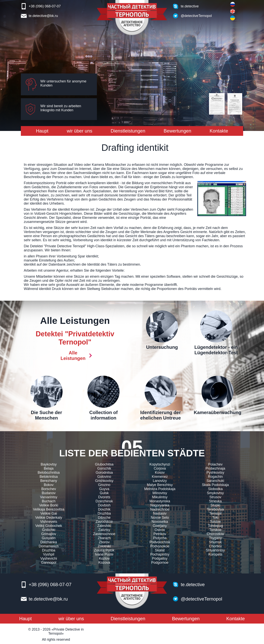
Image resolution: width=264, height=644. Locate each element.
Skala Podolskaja (215, 485)
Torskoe (215, 530)
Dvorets (104, 497)
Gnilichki (49, 530)
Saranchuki (215, 481)
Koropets (215, 554)
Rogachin (215, 477)
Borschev (49, 489)
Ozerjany (160, 526)
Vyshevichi (49, 558)
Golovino (104, 477)
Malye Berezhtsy (160, 485)
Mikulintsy (160, 497)
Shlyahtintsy (215, 550)
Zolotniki (104, 546)
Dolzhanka (49, 542)
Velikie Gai (49, 513)
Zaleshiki (104, 526)
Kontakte (219, 131)
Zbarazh (104, 538)
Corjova (160, 468)
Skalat (160, 550)
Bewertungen (177, 131)
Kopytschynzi (160, 464)
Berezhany (49, 481)
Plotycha (160, 538)
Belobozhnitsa (49, 473)
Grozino (104, 485)
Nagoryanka (160, 505)
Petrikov (160, 534)
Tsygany (215, 538)
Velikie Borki (49, 505)
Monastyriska (160, 501)
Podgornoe (160, 563)
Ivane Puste (104, 554)
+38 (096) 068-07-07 (45, 6)
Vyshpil (49, 554)
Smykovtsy (215, 493)
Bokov (49, 485)
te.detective (190, 6)
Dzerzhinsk (104, 501)
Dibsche (104, 518)
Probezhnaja (215, 468)
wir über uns (80, 131)
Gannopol (49, 563)
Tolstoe (215, 522)
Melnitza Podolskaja (160, 489)
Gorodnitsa (104, 473)
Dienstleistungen (128, 131)
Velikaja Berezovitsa (49, 509)
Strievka (215, 501)
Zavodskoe (104, 522)
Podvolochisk (160, 542)
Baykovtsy (49, 464)
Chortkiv (215, 546)
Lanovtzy (160, 481)
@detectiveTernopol (196, 16)
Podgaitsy (160, 558)
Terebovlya (215, 509)
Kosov (160, 473)
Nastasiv (160, 513)
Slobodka (215, 489)
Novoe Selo (160, 518)
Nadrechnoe (160, 509)
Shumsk (215, 542)
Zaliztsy (104, 530)
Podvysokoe (160, 546)
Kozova (104, 563)
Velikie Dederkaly (49, 518)
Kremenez (160, 477)
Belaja (49, 468)
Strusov (215, 497)
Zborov (104, 542)
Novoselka (160, 522)
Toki (215, 518)
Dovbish (104, 505)
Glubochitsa (104, 464)
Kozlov (104, 558)
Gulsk (104, 493)
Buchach (49, 501)
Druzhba (49, 550)
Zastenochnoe (104, 534)
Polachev (215, 464)
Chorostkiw (215, 534)
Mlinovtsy (160, 493)
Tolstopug (215, 526)
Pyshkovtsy (215, 473)
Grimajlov (49, 534)
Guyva (104, 489)
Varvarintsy (49, 497)
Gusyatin (49, 538)
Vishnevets (49, 522)
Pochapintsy (160, 554)
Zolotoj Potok (104, 550)
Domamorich (49, 546)
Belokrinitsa (49, 477)
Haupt (42, 131)
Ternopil (215, 513)
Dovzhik (104, 509)
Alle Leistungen (73, 356)
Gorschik (104, 468)
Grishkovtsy (104, 481)
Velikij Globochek (49, 526)
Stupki (215, 505)
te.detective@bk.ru (43, 16)
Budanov (49, 493)
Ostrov (160, 530)
